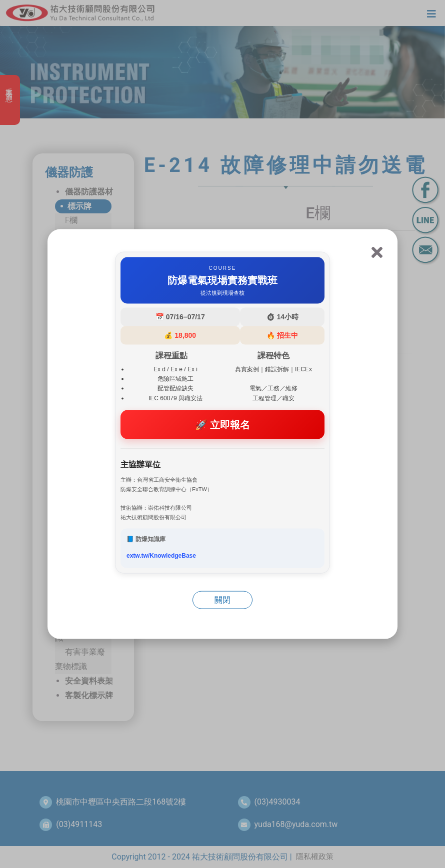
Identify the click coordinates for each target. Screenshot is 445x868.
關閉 (222, 600)
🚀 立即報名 (223, 424)
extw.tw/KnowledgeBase (161, 556)
